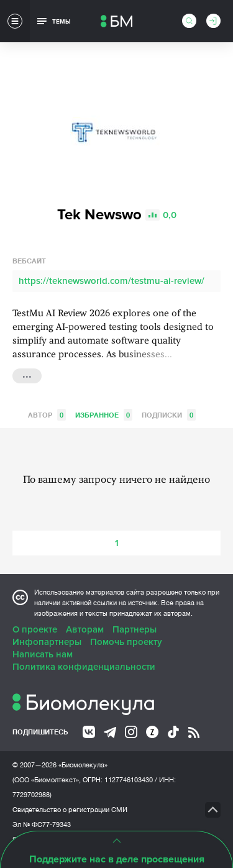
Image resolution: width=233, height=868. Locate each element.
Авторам (85, 629)
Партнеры (135, 629)
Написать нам (43, 654)
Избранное (104, 415)
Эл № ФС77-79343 (42, 825)
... (27, 375)
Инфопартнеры (47, 642)
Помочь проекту (126, 642)
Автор (47, 415)
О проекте (35, 629)
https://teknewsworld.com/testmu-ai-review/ (112, 281)
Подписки (169, 415)
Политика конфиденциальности (84, 667)
